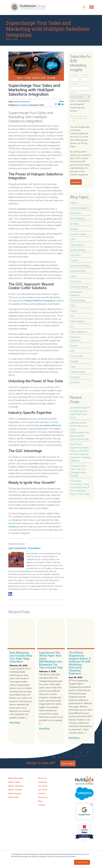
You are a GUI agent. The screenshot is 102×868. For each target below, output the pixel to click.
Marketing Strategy (79, 287)
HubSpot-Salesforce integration (41, 300)
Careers (42, 805)
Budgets (74, 229)
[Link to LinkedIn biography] (10, 594)
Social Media (76, 356)
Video (73, 367)
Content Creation (78, 234)
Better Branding (16, 778)
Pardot (73, 311)
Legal (73, 276)
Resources (43, 797)
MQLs (73, 306)
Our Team (43, 789)
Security (74, 346)
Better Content (15, 789)
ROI (72, 327)
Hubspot (74, 260)
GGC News (76, 255)
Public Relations (78, 321)
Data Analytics (77, 245)
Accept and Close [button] (82, 862)
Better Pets (14, 797)
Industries (43, 782)
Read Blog (15, 723)
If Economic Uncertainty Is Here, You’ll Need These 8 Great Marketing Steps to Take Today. (80, 487)
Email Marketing (78, 250)
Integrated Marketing (80, 266)
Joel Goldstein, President (28, 548)
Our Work (43, 786)
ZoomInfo (75, 382)
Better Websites (16, 786)
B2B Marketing (77, 218)
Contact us (14, 526)
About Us (42, 778)
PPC (72, 316)
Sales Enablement (79, 332)
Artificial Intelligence (80, 208)
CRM (73, 239)
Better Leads (14, 782)
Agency (74, 203)
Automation (76, 213)
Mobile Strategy (78, 300)
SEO (72, 351)
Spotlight (74, 361)
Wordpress (75, 377)
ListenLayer (76, 281)
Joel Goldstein (23, 105)
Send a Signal (68, 763)
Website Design (78, 372)
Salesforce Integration (22, 102)
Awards (42, 793)
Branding (74, 224)
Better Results (15, 793)
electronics (58, 425)
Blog (16, 39)
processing (46, 425)
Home (9, 39)
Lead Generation (78, 271)
